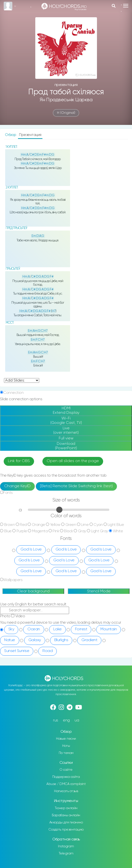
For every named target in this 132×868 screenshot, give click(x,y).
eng (66, 720)
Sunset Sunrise (17, 651)
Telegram (66, 853)
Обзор (11, 135)
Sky (11, 629)
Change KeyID (17, 486)
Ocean (34, 629)
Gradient (89, 640)
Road (47, 651)
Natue (10, 640)
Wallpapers (13, 580)
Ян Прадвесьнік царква (66, 100)
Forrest (81, 629)
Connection (13, 393)
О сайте (66, 770)
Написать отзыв (66, 791)
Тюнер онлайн (66, 808)
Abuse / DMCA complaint (66, 784)
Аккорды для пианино (66, 822)
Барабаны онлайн (66, 815)
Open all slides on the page (73, 461)
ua (77, 720)
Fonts (8, 493)
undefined (22, 380)
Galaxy (35, 640)
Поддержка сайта (66, 777)
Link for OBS (19, 461)
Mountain (109, 629)
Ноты (66, 746)
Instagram (66, 846)
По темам (66, 753)
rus (56, 720)
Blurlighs (61, 640)
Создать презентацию (66, 830)
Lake (57, 629)
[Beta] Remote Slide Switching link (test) (76, 486)
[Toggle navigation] (126, 6)
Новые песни (66, 739)
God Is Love (31, 550)
